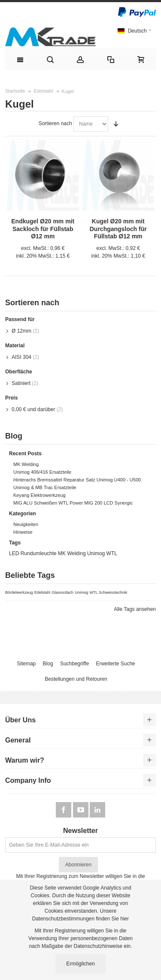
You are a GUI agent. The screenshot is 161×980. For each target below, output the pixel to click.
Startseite (15, 91)
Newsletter (80, 831)
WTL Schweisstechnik (109, 592)
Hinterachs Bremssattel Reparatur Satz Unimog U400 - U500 (77, 480)
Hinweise (23, 532)
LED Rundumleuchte (33, 553)
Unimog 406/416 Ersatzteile (42, 472)
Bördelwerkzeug (19, 592)
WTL (112, 553)
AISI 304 (21, 357)
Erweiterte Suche (115, 664)
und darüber (33, 409)
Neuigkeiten (26, 524)
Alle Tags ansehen (135, 609)
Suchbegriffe (74, 664)
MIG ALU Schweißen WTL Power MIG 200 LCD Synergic (73, 503)
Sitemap (26, 664)
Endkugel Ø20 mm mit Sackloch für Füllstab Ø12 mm (43, 228)
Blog (48, 664)
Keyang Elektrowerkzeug (39, 495)
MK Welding (26, 464)
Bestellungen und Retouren (76, 679)
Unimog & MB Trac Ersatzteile (45, 487)
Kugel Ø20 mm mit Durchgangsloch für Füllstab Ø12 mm (118, 228)
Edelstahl (43, 91)
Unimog (96, 553)
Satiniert (21, 383)
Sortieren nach (55, 123)
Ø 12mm (21, 331)
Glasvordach (62, 592)
